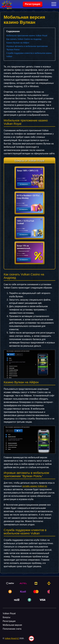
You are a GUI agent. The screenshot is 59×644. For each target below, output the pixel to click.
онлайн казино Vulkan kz (35, 486)
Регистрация (33, 4)
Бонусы (7, 617)
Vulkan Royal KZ (12, 638)
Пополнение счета (12, 629)
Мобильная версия (12, 625)
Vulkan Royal (9, 613)
